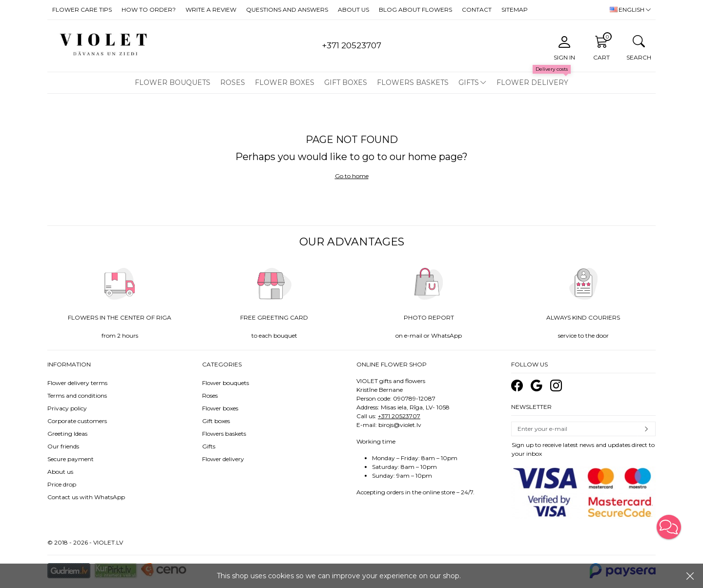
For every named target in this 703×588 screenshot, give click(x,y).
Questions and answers (287, 10)
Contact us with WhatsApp (86, 497)
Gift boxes (346, 82)
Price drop (62, 484)
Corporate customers (77, 421)
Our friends (63, 446)
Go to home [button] (352, 176)
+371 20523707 (399, 416)
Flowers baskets (413, 82)
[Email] (575, 429)
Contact (477, 10)
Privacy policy (67, 408)
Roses (233, 82)
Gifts (469, 82)
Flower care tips (82, 10)
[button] (669, 527)
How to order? (149, 10)
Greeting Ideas (67, 434)
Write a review (211, 10)
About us (353, 10)
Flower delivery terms (77, 383)
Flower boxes (285, 82)
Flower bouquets (173, 82)
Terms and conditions (77, 395)
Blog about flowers (415, 10)
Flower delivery (532, 82)
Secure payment (71, 459)
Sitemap (515, 10)
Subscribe (646, 429)
